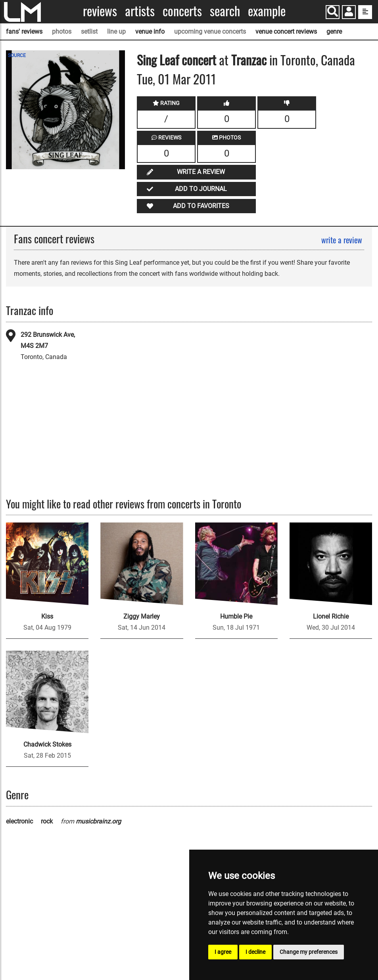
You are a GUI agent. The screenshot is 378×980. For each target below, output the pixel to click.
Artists (140, 11)
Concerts (182, 11)
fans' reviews (24, 32)
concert (198, 60)
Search (225, 11)
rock (47, 821)
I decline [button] (255, 952)
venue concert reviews (286, 32)
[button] (349, 13)
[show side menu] (365, 12)
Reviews (100, 11)
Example (267, 11)
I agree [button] (223, 952)
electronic (19, 821)
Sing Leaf (158, 60)
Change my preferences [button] (309, 952)
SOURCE (17, 55)
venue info (150, 32)
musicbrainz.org (98, 821)
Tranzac (249, 60)
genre (334, 32)
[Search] (333, 12)
